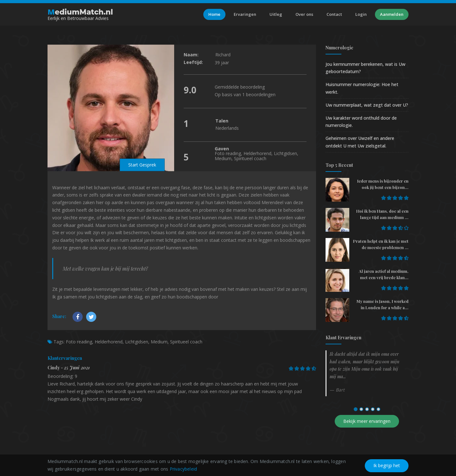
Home (214, 14)
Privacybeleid (184, 469)
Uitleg (276, 14)
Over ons (304, 14)
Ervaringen (245, 14)
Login (361, 14)
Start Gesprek (142, 165)
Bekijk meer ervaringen (367, 421)
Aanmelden (392, 14)
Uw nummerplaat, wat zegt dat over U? (367, 105)
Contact (334, 14)
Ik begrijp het (387, 465)
